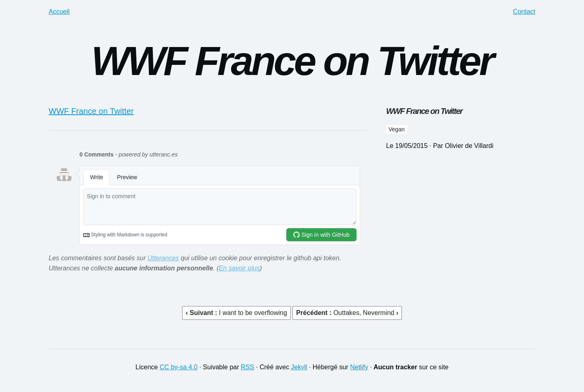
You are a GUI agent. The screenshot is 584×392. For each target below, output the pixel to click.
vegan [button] (397, 129)
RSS (248, 367)
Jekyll (299, 367)
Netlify (359, 367)
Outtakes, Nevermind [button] (365, 313)
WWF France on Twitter (91, 111)
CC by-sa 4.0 (179, 367)
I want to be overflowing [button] (253, 313)
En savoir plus (239, 268)
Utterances (163, 258)
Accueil (59, 12)
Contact (524, 12)
